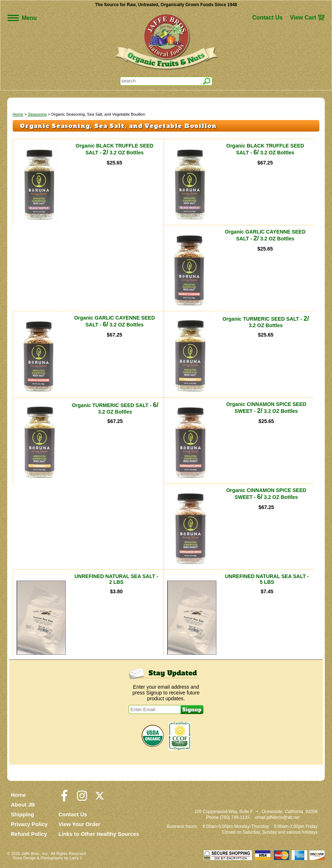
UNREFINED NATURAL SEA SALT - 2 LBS (116, 579)
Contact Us (267, 18)
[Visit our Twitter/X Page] (100, 799)
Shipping (22, 814)
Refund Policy (29, 834)
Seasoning (37, 114)
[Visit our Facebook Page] (64, 799)
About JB (23, 805)
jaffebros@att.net (283, 817)
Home (18, 114)
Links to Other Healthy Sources (99, 834)
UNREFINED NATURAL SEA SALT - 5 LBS (267, 579)
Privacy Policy (29, 824)
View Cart (303, 18)
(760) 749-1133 (235, 817)
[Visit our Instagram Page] (82, 799)
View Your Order (79, 824)
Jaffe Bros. (31, 854)
